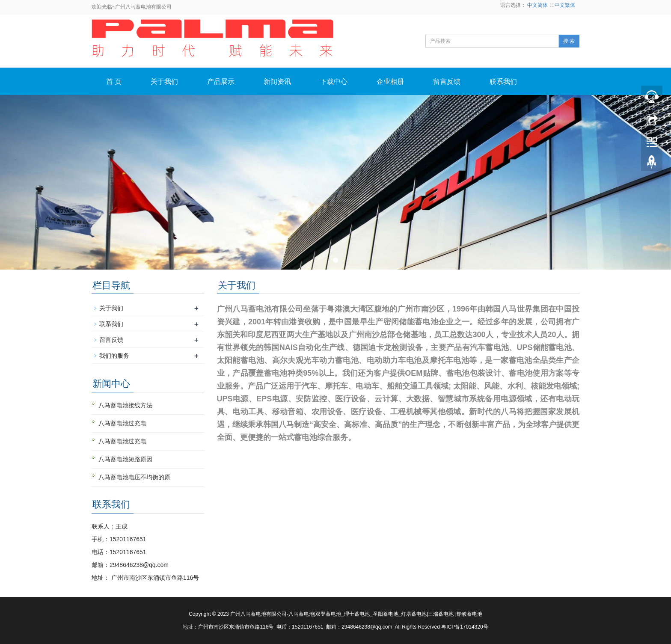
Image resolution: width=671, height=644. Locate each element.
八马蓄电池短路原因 (125, 459)
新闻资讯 (277, 82)
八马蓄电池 (301, 614)
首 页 (114, 82)
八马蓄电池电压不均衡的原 (134, 477)
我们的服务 (114, 356)
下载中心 (334, 82)
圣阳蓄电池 (386, 614)
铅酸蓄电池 (469, 614)
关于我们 (164, 82)
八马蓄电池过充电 (122, 423)
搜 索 (569, 41)
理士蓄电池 (357, 614)
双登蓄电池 (328, 614)
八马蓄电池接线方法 (125, 405)
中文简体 (538, 5)
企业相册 (390, 82)
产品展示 (221, 82)
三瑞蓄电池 (441, 614)
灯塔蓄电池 (414, 614)
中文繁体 (565, 5)
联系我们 (503, 82)
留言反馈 (447, 82)
